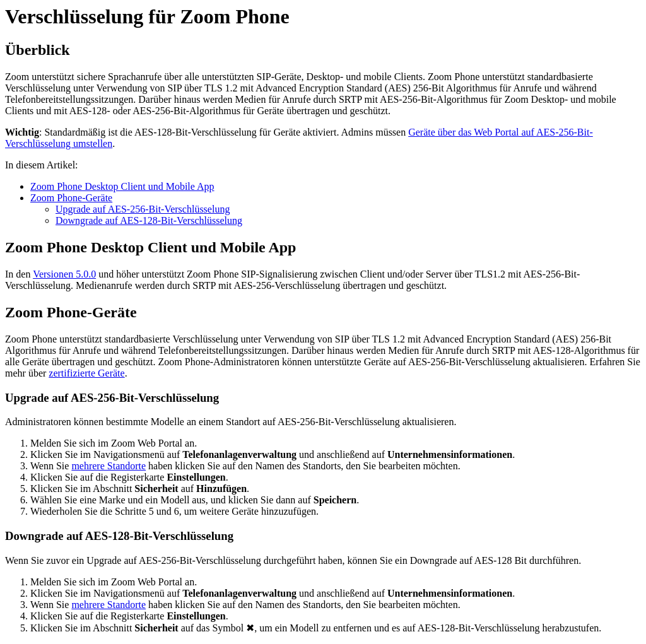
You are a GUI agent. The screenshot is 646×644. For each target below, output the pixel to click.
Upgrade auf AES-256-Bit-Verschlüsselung (143, 209)
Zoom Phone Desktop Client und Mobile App (122, 186)
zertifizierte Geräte (86, 373)
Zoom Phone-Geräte (71, 198)
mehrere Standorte (109, 466)
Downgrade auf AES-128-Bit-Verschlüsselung (149, 220)
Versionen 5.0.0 (64, 274)
